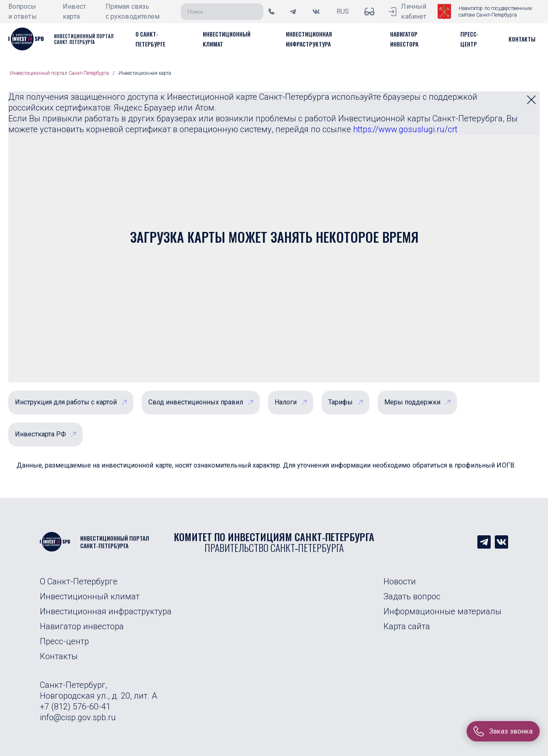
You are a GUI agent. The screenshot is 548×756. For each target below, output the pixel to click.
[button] (522, 39)
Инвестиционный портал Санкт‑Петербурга (59, 73)
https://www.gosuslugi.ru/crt (405, 129)
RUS (343, 11)
